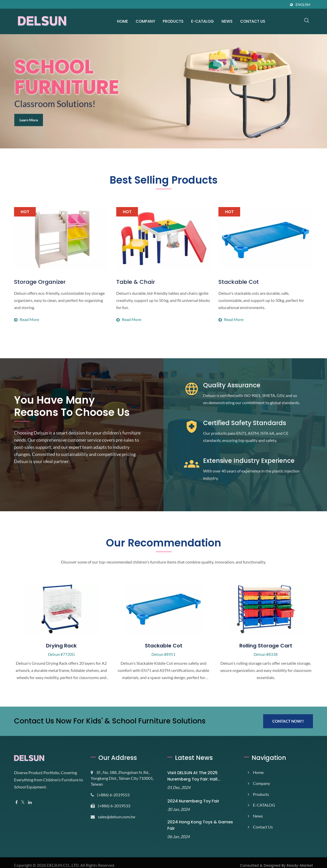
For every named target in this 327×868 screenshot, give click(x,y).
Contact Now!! (288, 721)
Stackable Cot (236, 282)
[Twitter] (23, 802)
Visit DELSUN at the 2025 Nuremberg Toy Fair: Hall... (192, 776)
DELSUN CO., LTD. (65, 860)
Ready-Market (302, 860)
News (227, 21)
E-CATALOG (203, 21)
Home (123, 21)
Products (173, 21)
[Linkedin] (31, 802)
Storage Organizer (37, 282)
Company (146, 21)
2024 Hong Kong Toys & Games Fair (201, 823)
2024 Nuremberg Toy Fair (190, 801)
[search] (307, 20)
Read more (61, 306)
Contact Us (253, 21)
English (303, 4)
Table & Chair (133, 282)
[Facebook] (16, 802)
